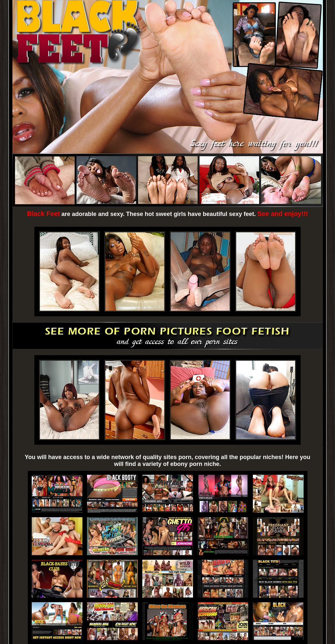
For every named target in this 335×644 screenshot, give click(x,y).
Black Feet (44, 214)
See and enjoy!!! (283, 214)
